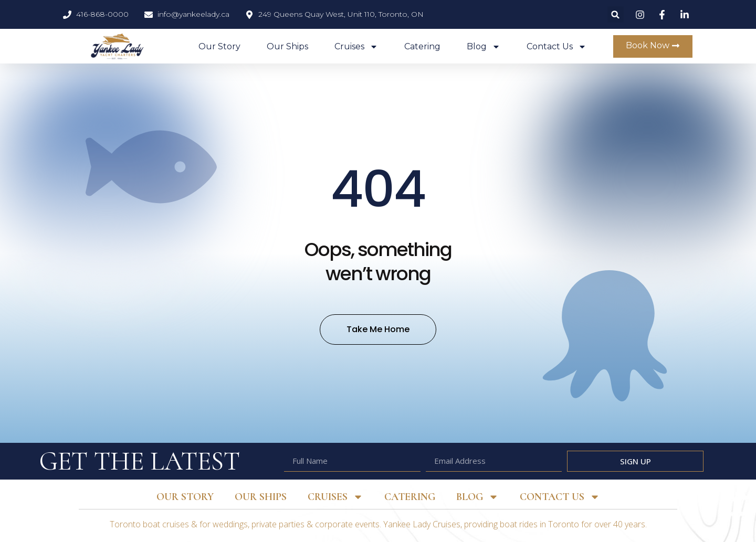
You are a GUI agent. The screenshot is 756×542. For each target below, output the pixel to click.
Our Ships (287, 46)
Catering (422, 46)
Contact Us (556, 47)
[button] (616, 14)
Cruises (356, 47)
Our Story (219, 46)
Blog (484, 47)
